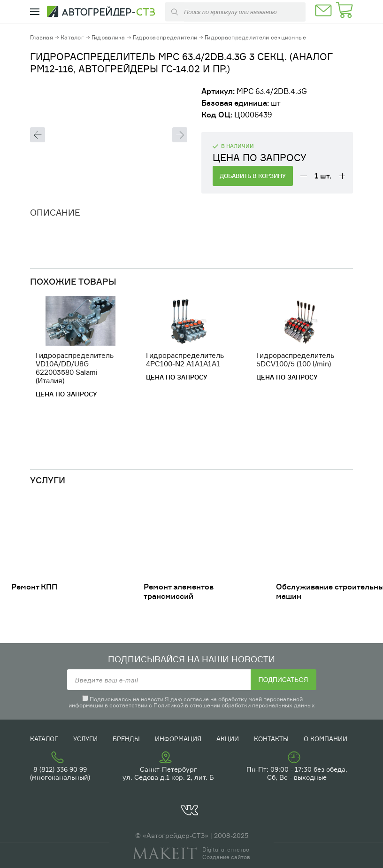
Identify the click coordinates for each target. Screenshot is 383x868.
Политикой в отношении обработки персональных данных (234, 705)
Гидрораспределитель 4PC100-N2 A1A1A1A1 (185, 360)
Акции (228, 739)
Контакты (271, 739)
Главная (42, 37)
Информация (178, 739)
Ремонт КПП (34, 587)
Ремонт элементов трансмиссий (179, 591)
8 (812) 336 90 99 (60, 769)
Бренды (126, 739)
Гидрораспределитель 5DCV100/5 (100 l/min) (295, 360)
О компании (326, 739)
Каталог (72, 37)
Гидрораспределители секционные (255, 37)
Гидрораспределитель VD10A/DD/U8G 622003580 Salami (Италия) (75, 368)
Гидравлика (108, 37)
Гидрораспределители (165, 37)
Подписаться (283, 680)
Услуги (85, 739)
